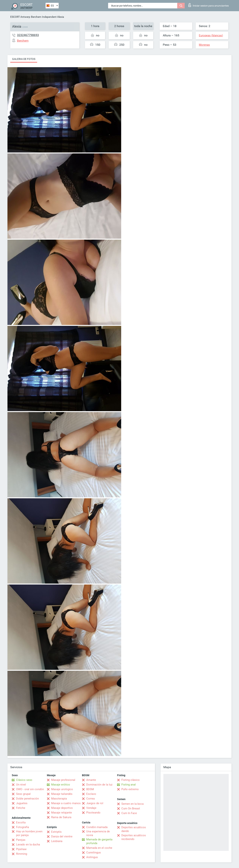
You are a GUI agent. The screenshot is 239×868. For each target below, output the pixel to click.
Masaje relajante (62, 813)
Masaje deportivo (62, 808)
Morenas (204, 45)
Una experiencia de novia (98, 833)
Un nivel (21, 785)
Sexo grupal (23, 794)
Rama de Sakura (61, 817)
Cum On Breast (131, 808)
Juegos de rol (95, 803)
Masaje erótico (61, 785)
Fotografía (22, 827)
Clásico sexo (24, 780)
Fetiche (21, 808)
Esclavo (91, 794)
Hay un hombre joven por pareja (29, 833)
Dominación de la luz (99, 785)
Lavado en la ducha (28, 844)
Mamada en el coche (99, 848)
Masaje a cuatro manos (66, 803)
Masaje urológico (62, 789)
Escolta (21, 822)
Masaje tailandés (62, 794)
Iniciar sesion (209, 5)
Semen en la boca (132, 804)
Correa (90, 799)
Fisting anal (129, 785)
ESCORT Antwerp (20, 17)
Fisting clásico (131, 780)
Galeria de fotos (24, 59)
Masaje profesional (63, 780)
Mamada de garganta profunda (99, 841)
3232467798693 (28, 35)
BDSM (90, 789)
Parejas (21, 840)
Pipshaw (21, 849)
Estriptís (56, 832)
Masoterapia (59, 799)
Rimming (22, 854)
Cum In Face (129, 813)
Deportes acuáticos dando (134, 829)
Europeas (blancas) (211, 35)
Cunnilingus (94, 853)
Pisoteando (93, 813)
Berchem (36, 17)
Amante (91, 780)
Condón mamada (97, 827)
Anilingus (92, 857)
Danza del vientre (62, 836)
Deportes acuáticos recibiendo (134, 837)
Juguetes (22, 803)
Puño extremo (130, 789)
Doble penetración (27, 799)
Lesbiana (57, 841)
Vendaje (91, 808)
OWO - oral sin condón (30, 789)
